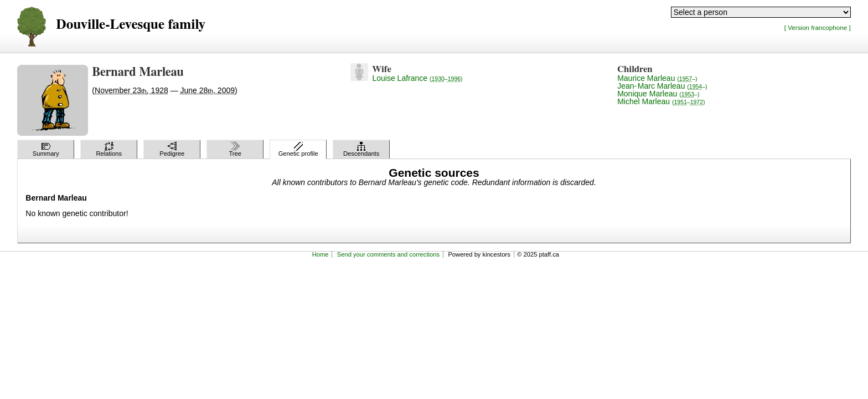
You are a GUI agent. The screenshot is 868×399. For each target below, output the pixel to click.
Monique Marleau (658, 94)
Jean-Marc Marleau (662, 86)
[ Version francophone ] (818, 27)
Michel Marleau (661, 101)
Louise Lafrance (417, 78)
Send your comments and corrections (388, 254)
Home (321, 254)
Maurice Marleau (657, 78)
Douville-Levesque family (130, 25)
